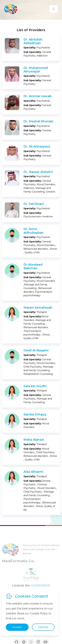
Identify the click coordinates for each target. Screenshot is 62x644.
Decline (43, 627)
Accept (17, 627)
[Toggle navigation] (54, 9)
